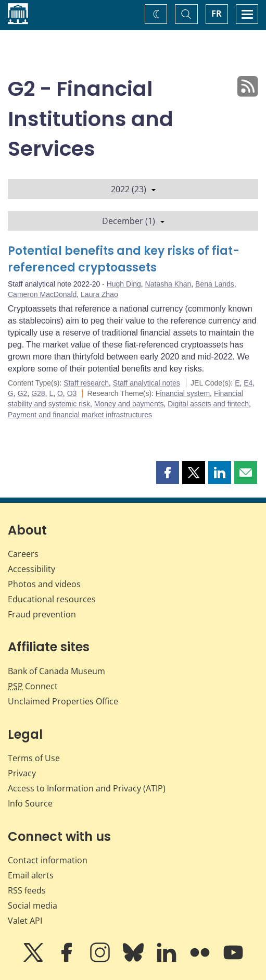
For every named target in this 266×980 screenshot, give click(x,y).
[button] (168, 473)
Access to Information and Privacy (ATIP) (87, 788)
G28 (38, 393)
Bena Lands (215, 284)
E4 (248, 383)
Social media (33, 905)
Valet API (25, 921)
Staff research (86, 383)
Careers (23, 554)
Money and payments (129, 404)
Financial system (183, 393)
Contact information (48, 860)
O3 (72, 393)
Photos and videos (44, 584)
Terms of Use (34, 758)
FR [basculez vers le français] (217, 14)
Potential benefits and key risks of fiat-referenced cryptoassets (124, 259)
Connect (33, 686)
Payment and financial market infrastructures (80, 415)
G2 (23, 393)
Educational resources (52, 599)
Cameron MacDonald (42, 294)
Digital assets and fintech (208, 404)
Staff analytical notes (147, 383)
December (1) (133, 221)
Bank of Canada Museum (56, 671)
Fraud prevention (42, 614)
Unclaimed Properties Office (63, 701)
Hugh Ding (124, 284)
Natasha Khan (168, 284)
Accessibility (31, 569)
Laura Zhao (99, 294)
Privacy (22, 773)
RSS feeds (27, 890)
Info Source (30, 803)
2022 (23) (133, 189)
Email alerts (31, 875)
